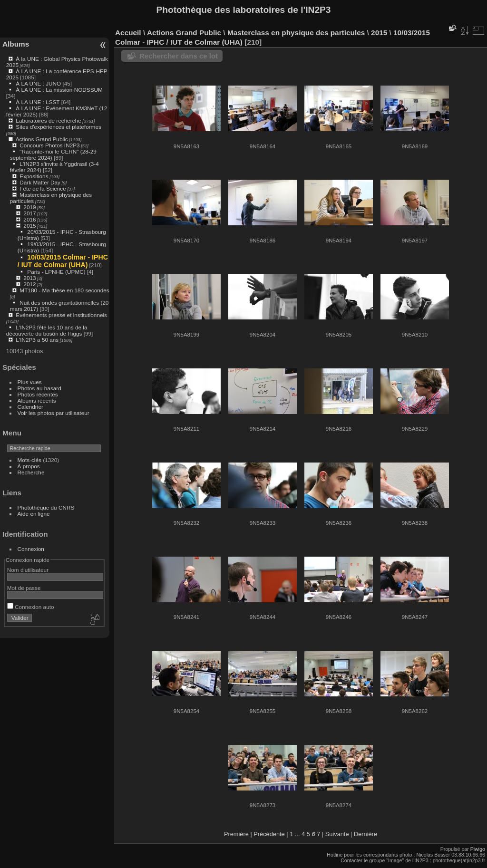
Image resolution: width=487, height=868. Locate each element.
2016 (29, 219)
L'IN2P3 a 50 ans (37, 340)
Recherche (31, 472)
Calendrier (30, 407)
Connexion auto (31, 607)
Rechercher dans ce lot (179, 56)
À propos (29, 466)
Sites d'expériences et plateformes (58, 127)
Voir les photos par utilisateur (54, 413)
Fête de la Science (43, 188)
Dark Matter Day (40, 182)
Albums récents (37, 400)
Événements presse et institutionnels (61, 315)
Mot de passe (24, 588)
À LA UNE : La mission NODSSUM (59, 90)
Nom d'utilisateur (28, 570)
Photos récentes (38, 394)
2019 (29, 207)
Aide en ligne (34, 514)
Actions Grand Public (42, 139)
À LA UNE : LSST (38, 102)
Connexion (31, 549)
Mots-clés (29, 460)
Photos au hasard (39, 388)
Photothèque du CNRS (46, 507)
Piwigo (478, 849)
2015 (29, 226)
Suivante (337, 834)
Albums (16, 44)
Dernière (365, 834)
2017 (29, 213)
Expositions (34, 176)
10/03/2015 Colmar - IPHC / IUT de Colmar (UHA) (63, 261)
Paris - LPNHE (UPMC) (56, 272)
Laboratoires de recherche (48, 121)
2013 (29, 278)
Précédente (269, 834)
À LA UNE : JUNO (39, 83)
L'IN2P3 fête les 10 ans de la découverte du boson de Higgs (47, 330)
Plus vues (30, 382)
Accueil (128, 33)
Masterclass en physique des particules (296, 33)
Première (236, 834)
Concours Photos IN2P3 (49, 145)
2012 (29, 284)
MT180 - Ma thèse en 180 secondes (64, 290)
